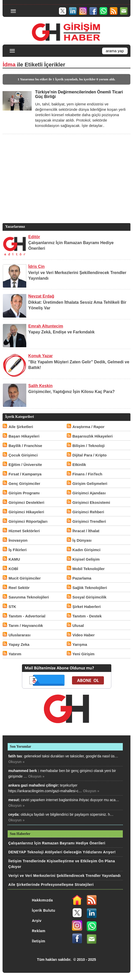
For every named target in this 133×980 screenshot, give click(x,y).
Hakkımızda (42, 900)
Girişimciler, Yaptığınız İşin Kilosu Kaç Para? (72, 392)
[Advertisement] (66, 186)
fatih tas (15, 756)
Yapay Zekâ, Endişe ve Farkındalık (62, 332)
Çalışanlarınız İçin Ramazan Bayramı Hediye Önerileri (57, 843)
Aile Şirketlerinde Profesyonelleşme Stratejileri (51, 885)
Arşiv (37, 921)
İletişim (39, 941)
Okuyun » (16, 762)
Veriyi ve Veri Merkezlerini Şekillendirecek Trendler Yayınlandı (64, 876)
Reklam (39, 931)
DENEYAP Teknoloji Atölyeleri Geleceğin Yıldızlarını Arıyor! (62, 852)
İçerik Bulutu (44, 910)
